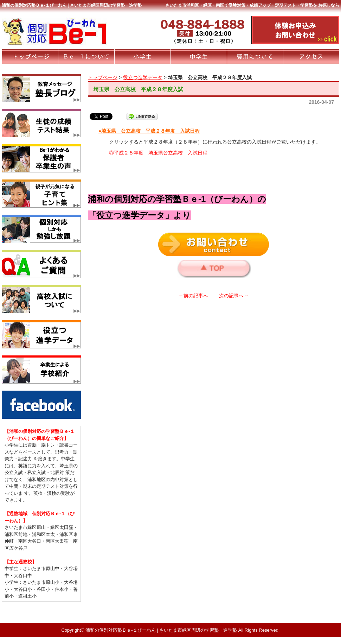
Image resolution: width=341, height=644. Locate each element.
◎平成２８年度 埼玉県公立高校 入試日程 (158, 153)
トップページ (103, 77)
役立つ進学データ (143, 77)
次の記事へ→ (231, 296)
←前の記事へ (196, 296)
